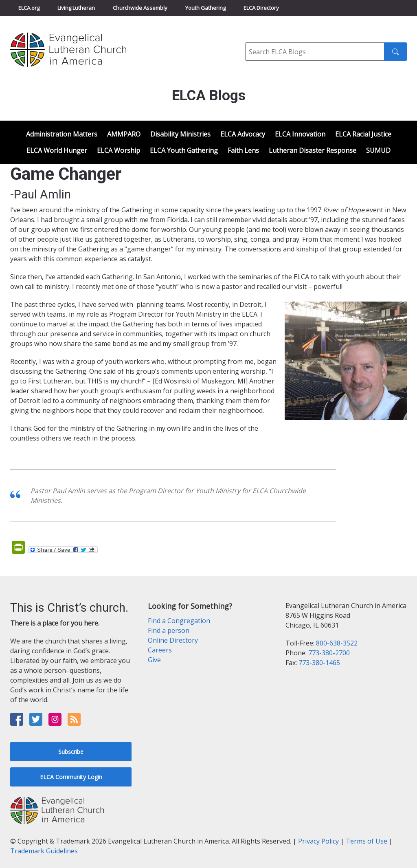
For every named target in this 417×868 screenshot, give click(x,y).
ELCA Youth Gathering (184, 150)
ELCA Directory (261, 8)
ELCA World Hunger (57, 150)
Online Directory (173, 640)
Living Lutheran (76, 8)
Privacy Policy (318, 841)
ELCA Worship (119, 150)
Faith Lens (243, 150)
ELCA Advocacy (243, 134)
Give (154, 660)
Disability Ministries (180, 134)
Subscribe (71, 752)
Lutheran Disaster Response (313, 150)
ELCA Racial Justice (363, 134)
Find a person (169, 630)
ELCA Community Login (71, 777)
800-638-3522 (337, 643)
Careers (160, 650)
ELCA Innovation (300, 134)
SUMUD (378, 150)
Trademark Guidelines (44, 851)
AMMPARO (124, 134)
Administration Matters (62, 134)
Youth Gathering (205, 8)
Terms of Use (367, 841)
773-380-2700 (329, 653)
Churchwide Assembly (140, 8)
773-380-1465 (319, 663)
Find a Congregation (179, 621)
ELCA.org (29, 8)
